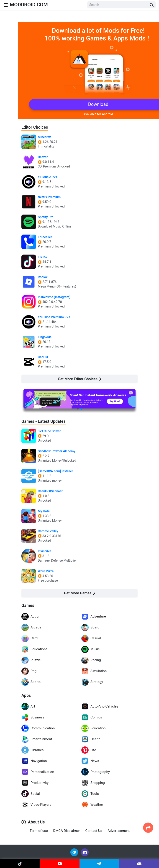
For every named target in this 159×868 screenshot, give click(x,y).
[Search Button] (152, 5)
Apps (26, 695)
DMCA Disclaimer (67, 831)
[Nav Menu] (6, 5)
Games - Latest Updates (44, 421)
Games (28, 605)
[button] (78, 409)
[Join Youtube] (60, 864)
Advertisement (119, 831)
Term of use (39, 831)
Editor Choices (35, 127)
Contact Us (94, 831)
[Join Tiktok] (20, 864)
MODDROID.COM (29, 5)
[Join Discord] (85, 852)
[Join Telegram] (75, 852)
